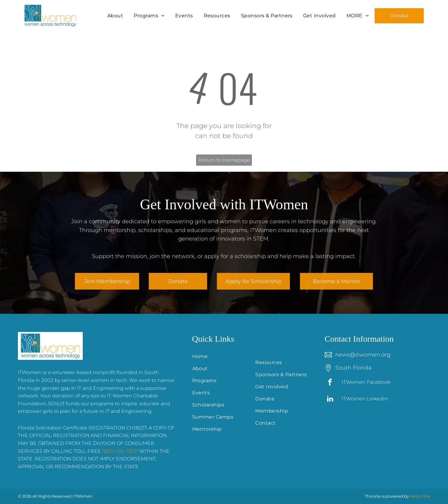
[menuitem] (116, 16)
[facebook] (330, 383)
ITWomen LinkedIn (365, 399)
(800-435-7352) (120, 451)
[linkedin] (330, 400)
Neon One (420, 496)
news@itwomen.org (363, 355)
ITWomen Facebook (366, 382)
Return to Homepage (224, 160)
